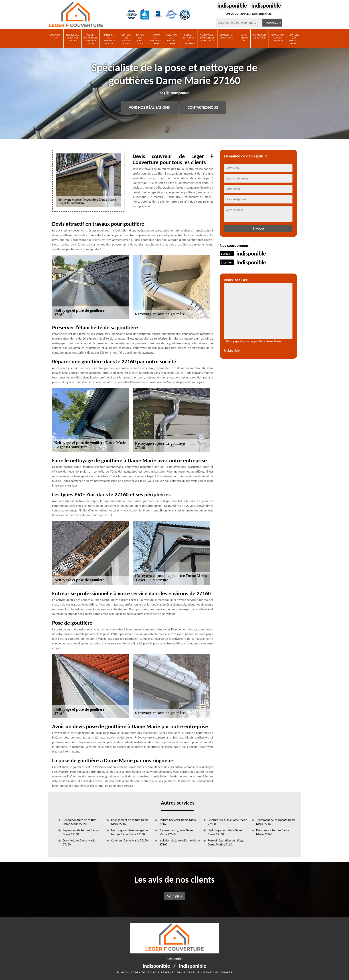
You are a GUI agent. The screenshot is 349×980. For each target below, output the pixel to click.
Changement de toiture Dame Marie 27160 (130, 822)
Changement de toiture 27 (227, 36)
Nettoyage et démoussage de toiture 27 (207, 38)
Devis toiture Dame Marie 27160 (79, 842)
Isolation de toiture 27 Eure (171, 39)
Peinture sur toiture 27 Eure (126, 39)
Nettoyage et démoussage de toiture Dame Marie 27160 (129, 832)
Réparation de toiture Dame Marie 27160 (80, 832)
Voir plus (174, 896)
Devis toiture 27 (244, 38)
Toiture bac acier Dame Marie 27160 (178, 822)
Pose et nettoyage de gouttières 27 (188, 41)
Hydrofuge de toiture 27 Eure (73, 38)
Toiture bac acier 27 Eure (140, 39)
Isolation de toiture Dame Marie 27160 (180, 842)
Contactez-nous (203, 108)
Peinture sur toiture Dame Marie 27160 (273, 832)
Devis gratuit (188, 972)
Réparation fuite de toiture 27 (277, 38)
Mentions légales (218, 972)
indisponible (232, 6)
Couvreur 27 (56, 36)
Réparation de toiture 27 (259, 38)
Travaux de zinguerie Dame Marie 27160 (176, 832)
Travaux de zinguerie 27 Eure (155, 39)
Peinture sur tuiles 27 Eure (294, 39)
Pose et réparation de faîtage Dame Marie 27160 (226, 842)
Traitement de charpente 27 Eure (109, 39)
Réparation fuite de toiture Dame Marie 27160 (80, 822)
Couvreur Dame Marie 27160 (129, 840)
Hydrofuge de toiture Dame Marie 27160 (225, 832)
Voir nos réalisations (149, 108)
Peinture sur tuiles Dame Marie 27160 (228, 822)
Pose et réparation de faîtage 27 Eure (90, 39)
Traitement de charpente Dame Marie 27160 (276, 822)
